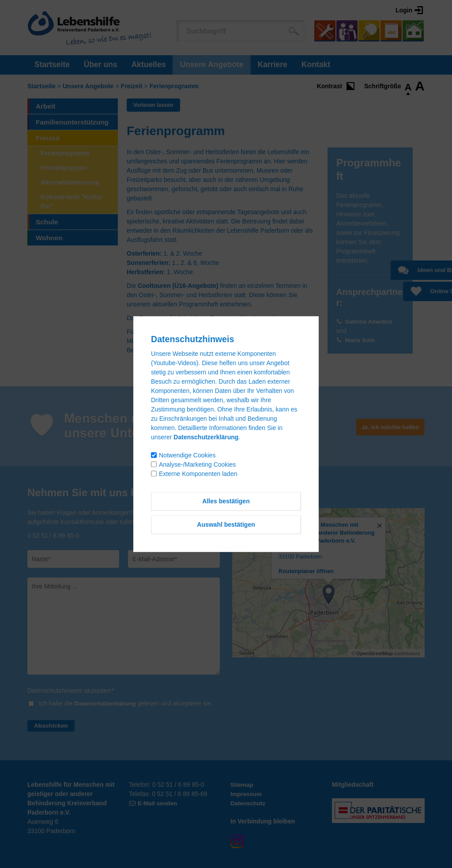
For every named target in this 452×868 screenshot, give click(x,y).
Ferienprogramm (174, 86)
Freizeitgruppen (64, 168)
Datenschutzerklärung (107, 703)
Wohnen (49, 238)
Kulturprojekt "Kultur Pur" (72, 202)
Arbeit (45, 106)
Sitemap (242, 785)
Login (404, 10)
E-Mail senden (158, 803)
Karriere (273, 64)
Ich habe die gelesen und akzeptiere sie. (128, 703)
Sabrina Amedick (370, 321)
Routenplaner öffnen (306, 571)
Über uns (101, 64)
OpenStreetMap (375, 653)
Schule (47, 222)
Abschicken (51, 725)
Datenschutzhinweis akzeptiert (71, 691)
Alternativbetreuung (70, 182)
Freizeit (132, 86)
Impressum (247, 794)
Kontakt (316, 64)
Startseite (52, 64)
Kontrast (330, 86)
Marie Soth (361, 340)
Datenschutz (249, 803)
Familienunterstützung (72, 122)
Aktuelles (149, 64)
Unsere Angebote (211, 64)
